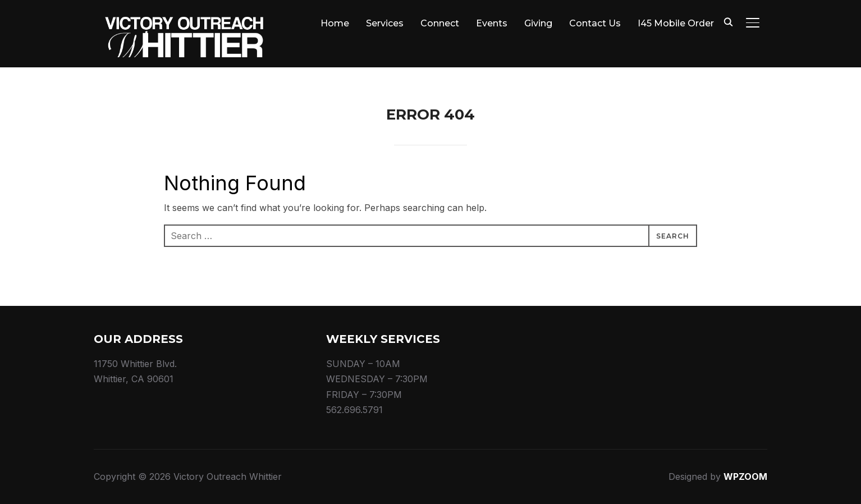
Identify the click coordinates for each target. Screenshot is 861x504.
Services (385, 23)
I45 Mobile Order (676, 23)
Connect (440, 23)
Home (335, 23)
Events (492, 23)
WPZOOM (745, 476)
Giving (538, 23)
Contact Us (595, 23)
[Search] (728, 21)
